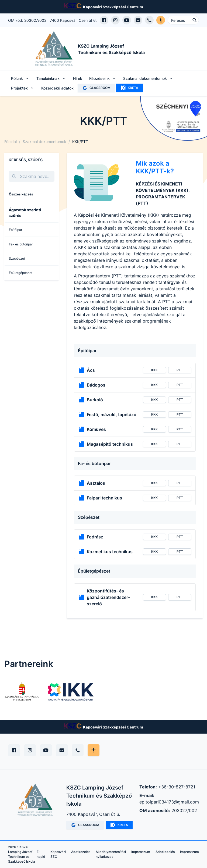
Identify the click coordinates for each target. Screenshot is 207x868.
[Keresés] (32, 176)
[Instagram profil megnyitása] (115, 20)
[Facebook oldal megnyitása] (104, 20)
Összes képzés (21, 194)
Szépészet (17, 258)
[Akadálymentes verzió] (161, 20)
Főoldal (11, 142)
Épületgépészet (21, 273)
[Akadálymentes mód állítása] (94, 750)
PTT (180, 370)
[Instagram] (30, 750)
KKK (154, 370)
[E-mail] (62, 750)
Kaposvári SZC (58, 854)
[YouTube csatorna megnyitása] (127, 20)
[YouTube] (46, 750)
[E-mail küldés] (138, 20)
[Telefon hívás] (149, 20)
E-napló (41, 854)
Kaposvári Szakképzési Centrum (113, 7)
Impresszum (141, 852)
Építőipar (15, 230)
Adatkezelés (81, 852)
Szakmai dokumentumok (44, 142)
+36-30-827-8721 (177, 787)
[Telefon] (78, 750)
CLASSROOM (96, 88)
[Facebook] (14, 750)
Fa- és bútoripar (21, 244)
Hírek (78, 78)
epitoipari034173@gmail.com (169, 802)
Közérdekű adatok (57, 88)
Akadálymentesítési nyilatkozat (111, 854)
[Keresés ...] (183, 20)
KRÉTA (130, 88)
